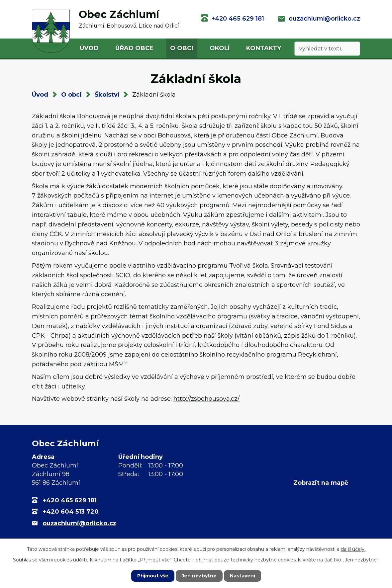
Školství (107, 95)
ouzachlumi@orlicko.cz (324, 19)
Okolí (220, 48)
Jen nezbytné (199, 576)
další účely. (353, 549)
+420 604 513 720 (71, 512)
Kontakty (264, 48)
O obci (182, 48)
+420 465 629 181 (238, 19)
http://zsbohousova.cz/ (206, 399)
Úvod (89, 48)
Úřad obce (134, 48)
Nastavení (243, 576)
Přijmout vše (153, 576)
